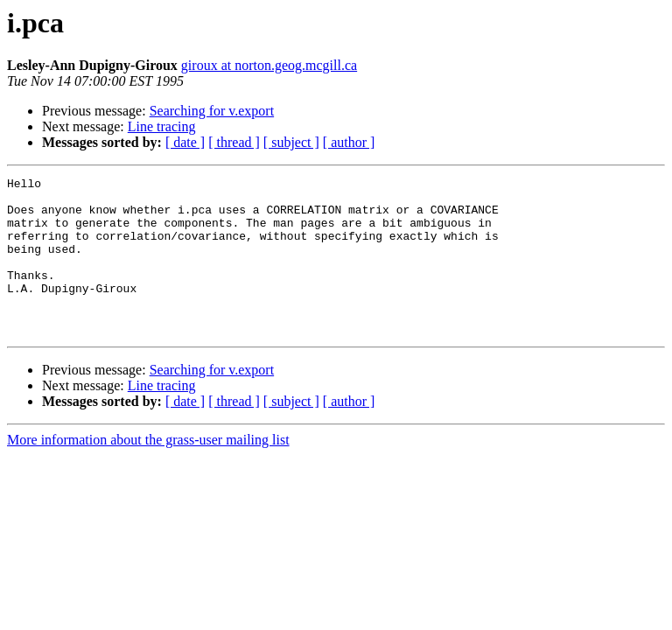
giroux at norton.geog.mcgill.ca (269, 65)
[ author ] (349, 142)
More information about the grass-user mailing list (148, 471)
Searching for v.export (212, 111)
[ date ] (185, 142)
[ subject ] (291, 142)
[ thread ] (234, 142)
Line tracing (162, 126)
